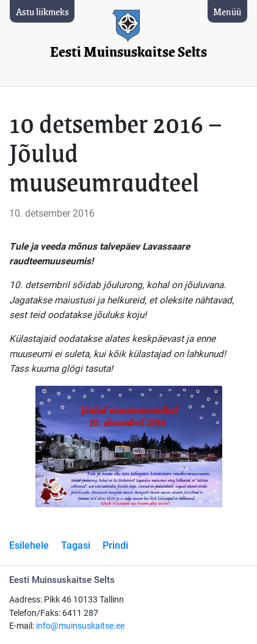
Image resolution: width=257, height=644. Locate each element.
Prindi (115, 545)
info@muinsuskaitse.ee (80, 626)
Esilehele (29, 545)
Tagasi (76, 545)
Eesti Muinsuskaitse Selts (128, 52)
